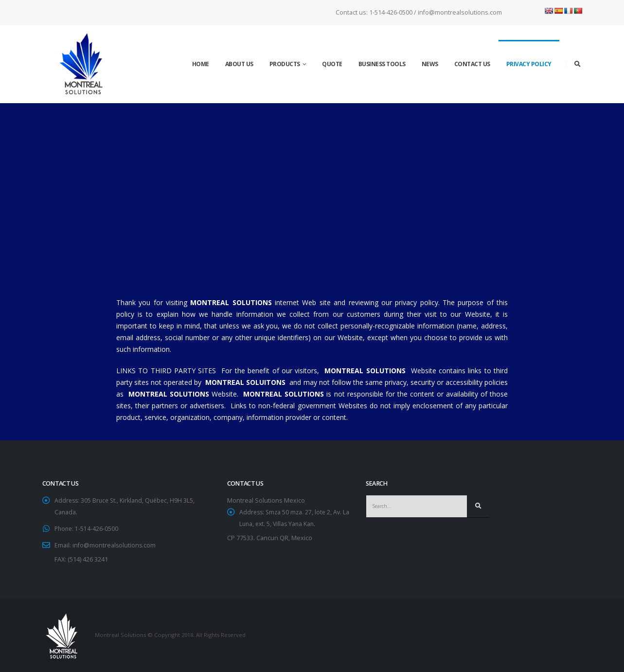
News (430, 64)
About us (239, 64)
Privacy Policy (529, 64)
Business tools (382, 64)
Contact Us (472, 64)
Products (285, 64)
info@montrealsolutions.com (115, 545)
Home (201, 64)
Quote (332, 64)
